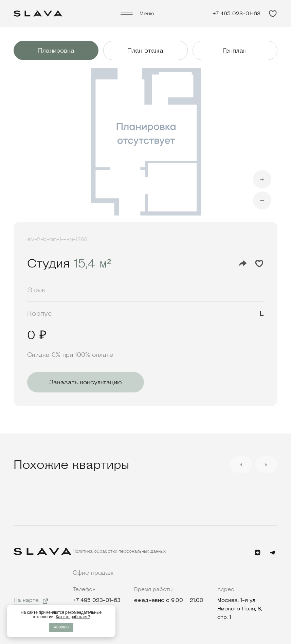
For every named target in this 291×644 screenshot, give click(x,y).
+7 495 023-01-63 (237, 14)
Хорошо (61, 627)
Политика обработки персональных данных (119, 551)
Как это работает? (73, 617)
